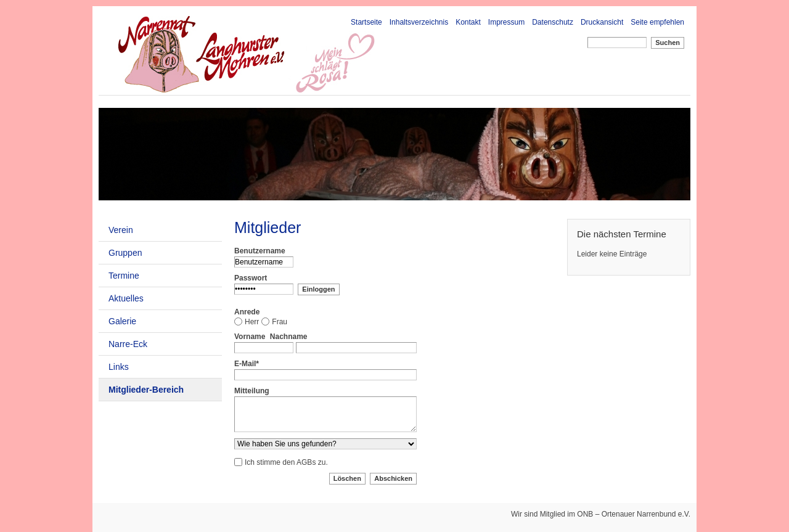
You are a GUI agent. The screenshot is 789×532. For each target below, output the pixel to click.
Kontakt (468, 22)
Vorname (250, 337)
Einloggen (318, 289)
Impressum (506, 22)
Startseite (366, 22)
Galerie (122, 321)
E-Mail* (247, 364)
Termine (124, 276)
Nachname (289, 337)
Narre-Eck (128, 344)
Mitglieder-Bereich (146, 390)
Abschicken (393, 478)
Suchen (668, 43)
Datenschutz (553, 22)
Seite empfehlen (657, 22)
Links (119, 367)
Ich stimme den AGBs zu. (286, 462)
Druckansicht (602, 22)
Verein (121, 230)
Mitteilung (252, 391)
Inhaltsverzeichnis (419, 22)
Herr (252, 322)
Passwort (251, 278)
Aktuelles (126, 298)
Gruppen (125, 253)
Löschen (347, 478)
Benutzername (260, 251)
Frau (280, 322)
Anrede (247, 312)
